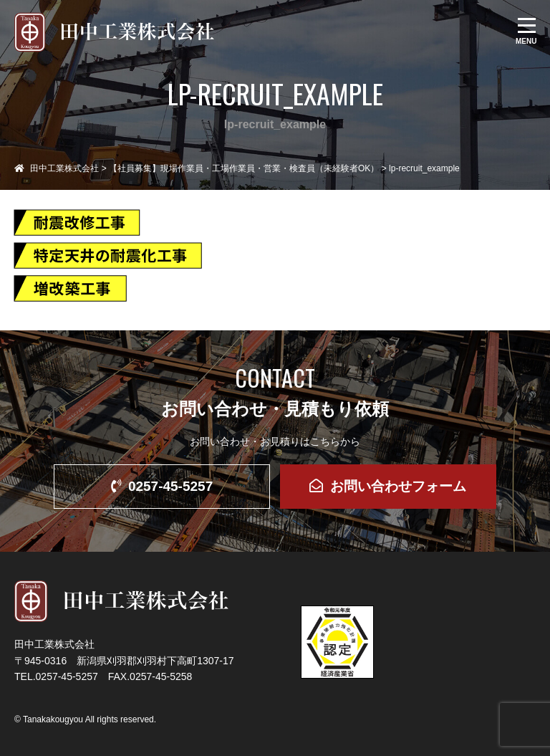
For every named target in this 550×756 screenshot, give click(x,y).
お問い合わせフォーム (388, 486)
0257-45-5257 (162, 486)
